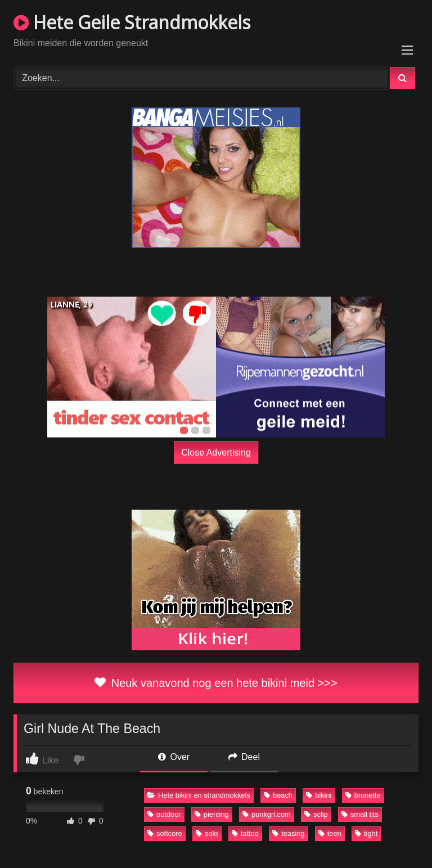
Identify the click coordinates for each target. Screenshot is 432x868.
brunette (363, 795)
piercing (212, 814)
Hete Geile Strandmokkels (132, 22)
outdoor (164, 814)
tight (366, 833)
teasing (288, 833)
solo (207, 833)
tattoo (245, 833)
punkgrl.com (267, 814)
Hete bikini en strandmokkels (199, 795)
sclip (316, 814)
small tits (360, 814)
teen (330, 833)
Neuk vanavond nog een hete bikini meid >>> (216, 683)
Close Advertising (216, 452)
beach (278, 795)
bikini (319, 795)
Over (174, 757)
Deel (244, 757)
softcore (165, 833)
